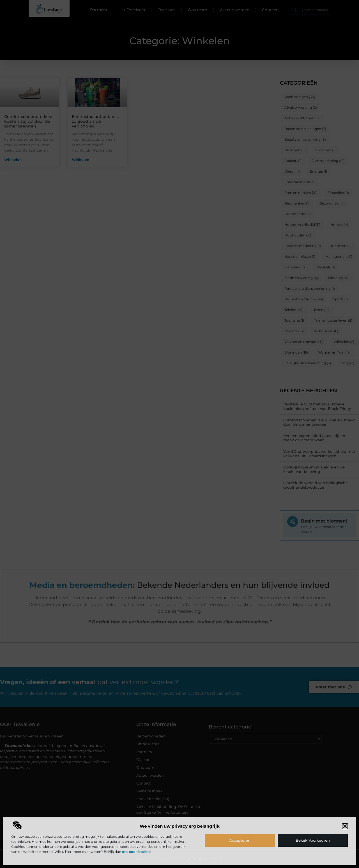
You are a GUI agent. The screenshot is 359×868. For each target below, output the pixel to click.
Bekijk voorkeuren (313, 840)
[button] (345, 826)
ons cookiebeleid (136, 852)
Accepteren (240, 840)
